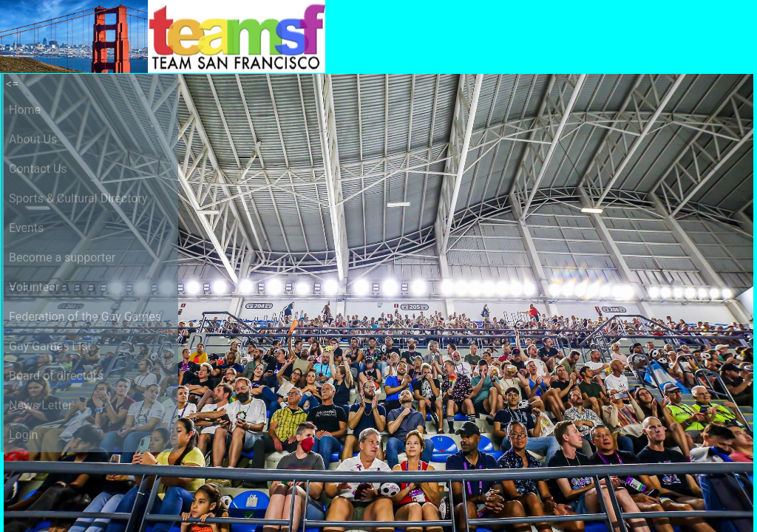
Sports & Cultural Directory (78, 198)
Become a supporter (62, 258)
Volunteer (34, 287)
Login (23, 435)
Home (25, 110)
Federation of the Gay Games (85, 317)
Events (26, 228)
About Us (33, 139)
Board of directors (56, 376)
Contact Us (38, 169)
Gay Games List (50, 346)
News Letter (41, 405)
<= (12, 84)
